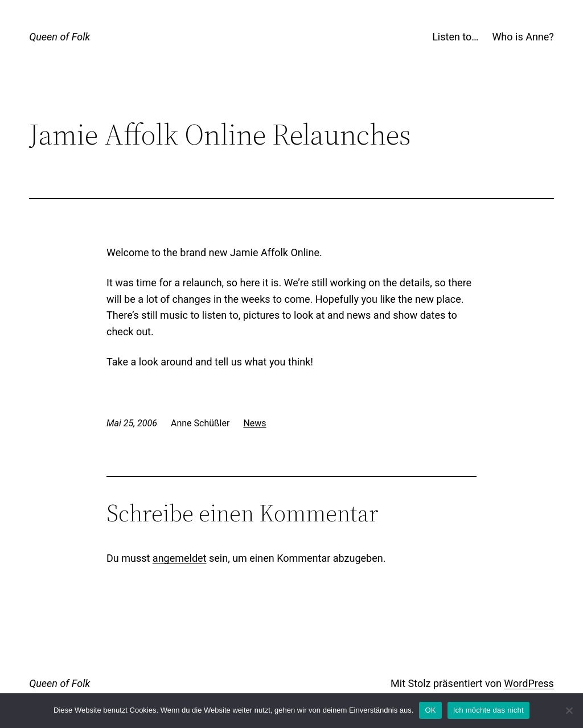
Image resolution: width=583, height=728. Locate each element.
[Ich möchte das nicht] (569, 710)
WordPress (529, 683)
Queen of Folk (59, 37)
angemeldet (180, 558)
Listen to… (455, 37)
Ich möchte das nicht (488, 710)
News (254, 423)
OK (430, 710)
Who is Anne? (523, 37)
